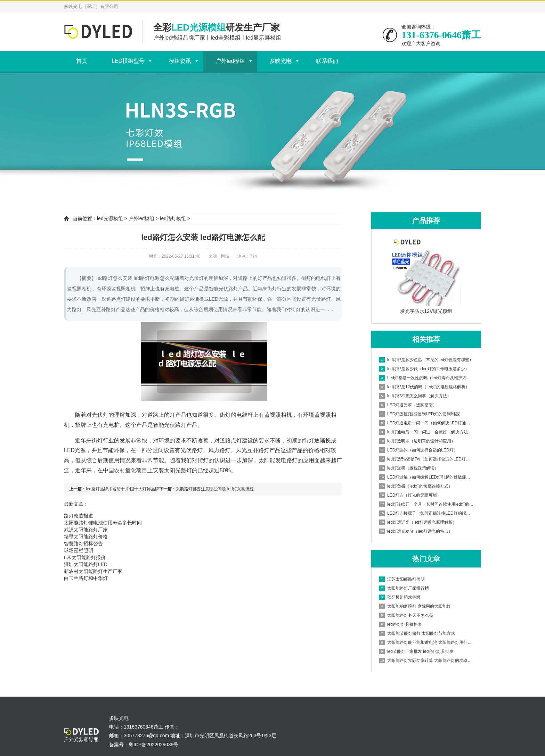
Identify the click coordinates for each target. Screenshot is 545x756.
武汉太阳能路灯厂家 (86, 530)
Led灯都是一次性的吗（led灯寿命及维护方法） (426, 378)
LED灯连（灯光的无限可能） (410, 495)
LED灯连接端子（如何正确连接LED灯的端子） (426, 513)
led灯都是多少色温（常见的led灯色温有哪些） (426, 360)
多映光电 (280, 61)
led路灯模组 (173, 218)
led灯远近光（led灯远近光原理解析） (418, 522)
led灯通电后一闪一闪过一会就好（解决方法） (426, 432)
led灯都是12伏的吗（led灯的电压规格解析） (424, 387)
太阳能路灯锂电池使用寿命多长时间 (103, 523)
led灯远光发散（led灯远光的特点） (416, 531)
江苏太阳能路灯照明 (402, 579)
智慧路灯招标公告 (83, 543)
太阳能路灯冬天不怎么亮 (406, 615)
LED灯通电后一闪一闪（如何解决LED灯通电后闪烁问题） (426, 423)
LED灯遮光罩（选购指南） (408, 405)
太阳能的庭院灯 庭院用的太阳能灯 (415, 606)
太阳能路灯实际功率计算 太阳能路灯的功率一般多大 (426, 661)
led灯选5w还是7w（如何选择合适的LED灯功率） (426, 459)
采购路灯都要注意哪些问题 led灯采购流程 (215, 489)
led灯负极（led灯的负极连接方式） (416, 486)
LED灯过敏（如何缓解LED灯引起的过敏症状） (426, 477)
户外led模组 (230, 61)
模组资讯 (180, 61)
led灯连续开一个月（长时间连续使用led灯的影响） (426, 504)
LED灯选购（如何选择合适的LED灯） (418, 450)
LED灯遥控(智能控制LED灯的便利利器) (420, 414)
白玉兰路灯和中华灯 (86, 578)
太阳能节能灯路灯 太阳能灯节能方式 (417, 633)
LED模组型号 (128, 61)
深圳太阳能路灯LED (86, 564)
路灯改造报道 (79, 516)
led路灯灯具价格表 (401, 624)
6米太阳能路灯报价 (85, 557)
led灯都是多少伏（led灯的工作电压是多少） (424, 369)
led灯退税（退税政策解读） (409, 468)
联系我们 (327, 61)
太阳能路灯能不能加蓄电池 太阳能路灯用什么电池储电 (426, 642)
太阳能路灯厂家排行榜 (404, 588)
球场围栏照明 (79, 550)
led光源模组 (110, 218)
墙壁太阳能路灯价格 (86, 537)
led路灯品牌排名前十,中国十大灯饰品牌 (123, 489)
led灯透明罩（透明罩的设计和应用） (417, 441)
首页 (82, 61)
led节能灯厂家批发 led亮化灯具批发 (416, 651)
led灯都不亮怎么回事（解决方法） (415, 396)
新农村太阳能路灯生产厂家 (93, 571)
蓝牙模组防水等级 (400, 597)
